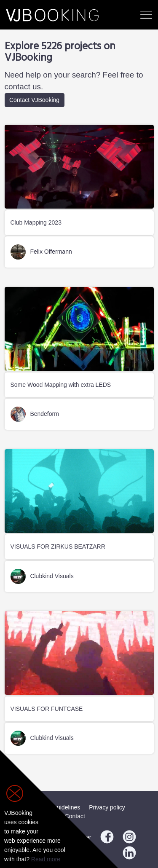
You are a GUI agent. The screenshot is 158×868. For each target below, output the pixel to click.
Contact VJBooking (34, 100)
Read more (46, 859)
